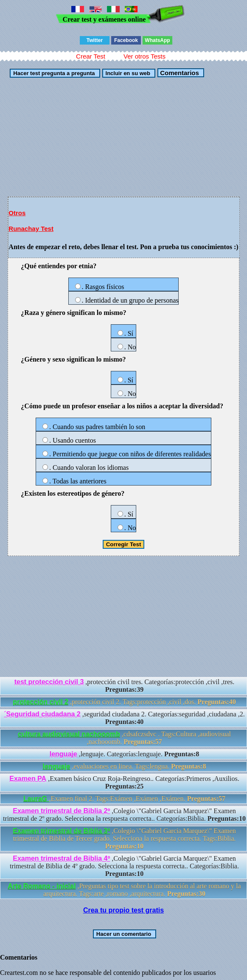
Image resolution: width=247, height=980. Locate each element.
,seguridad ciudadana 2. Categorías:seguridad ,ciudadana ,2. (124, 718)
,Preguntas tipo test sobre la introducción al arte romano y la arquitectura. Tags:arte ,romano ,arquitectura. (124, 890)
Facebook (126, 40)
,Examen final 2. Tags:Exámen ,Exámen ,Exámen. (124, 799)
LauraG (36, 799)
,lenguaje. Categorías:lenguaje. (125, 754)
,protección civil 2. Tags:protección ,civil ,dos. (124, 702)
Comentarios (179, 73)
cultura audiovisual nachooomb (69, 734)
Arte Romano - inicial (42, 886)
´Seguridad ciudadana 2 (42, 714)
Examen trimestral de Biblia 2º (61, 811)
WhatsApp (157, 40)
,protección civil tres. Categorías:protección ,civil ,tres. (125, 686)
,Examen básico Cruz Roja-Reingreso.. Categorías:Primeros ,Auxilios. (124, 782)
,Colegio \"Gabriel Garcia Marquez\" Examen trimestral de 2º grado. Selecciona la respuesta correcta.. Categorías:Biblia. (124, 815)
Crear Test (91, 56)
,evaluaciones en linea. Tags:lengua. (125, 766)
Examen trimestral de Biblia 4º (61, 858)
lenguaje (63, 754)
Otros (17, 213)
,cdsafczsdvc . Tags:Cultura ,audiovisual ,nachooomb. (124, 738)
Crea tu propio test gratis (123, 910)
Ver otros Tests (145, 56)
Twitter (95, 40)
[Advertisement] (123, 137)
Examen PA (28, 779)
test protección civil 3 (49, 682)
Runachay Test (31, 229)
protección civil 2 (41, 702)
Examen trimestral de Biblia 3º (61, 831)
